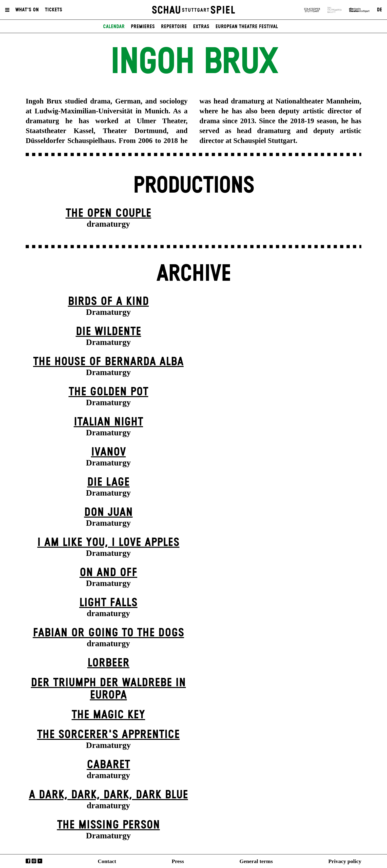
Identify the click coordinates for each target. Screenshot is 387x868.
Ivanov (108, 452)
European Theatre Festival (247, 28)
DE (379, 11)
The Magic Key (108, 715)
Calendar (114, 28)
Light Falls (108, 603)
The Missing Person (108, 825)
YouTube (40, 861)
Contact (107, 861)
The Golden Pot (108, 392)
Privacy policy (345, 861)
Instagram (34, 861)
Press (178, 861)
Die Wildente (108, 332)
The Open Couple (108, 213)
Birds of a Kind (108, 302)
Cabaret (108, 765)
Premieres (143, 28)
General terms (256, 861)
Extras (201, 28)
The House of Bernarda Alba (108, 362)
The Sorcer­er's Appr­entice (108, 735)
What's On (27, 11)
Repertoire (174, 28)
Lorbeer (108, 663)
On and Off (108, 573)
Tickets (54, 11)
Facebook (28, 861)
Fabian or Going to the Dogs (108, 633)
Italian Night (108, 422)
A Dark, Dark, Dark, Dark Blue (108, 795)
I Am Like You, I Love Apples (108, 543)
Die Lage (108, 482)
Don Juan (108, 513)
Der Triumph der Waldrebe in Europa (108, 689)
